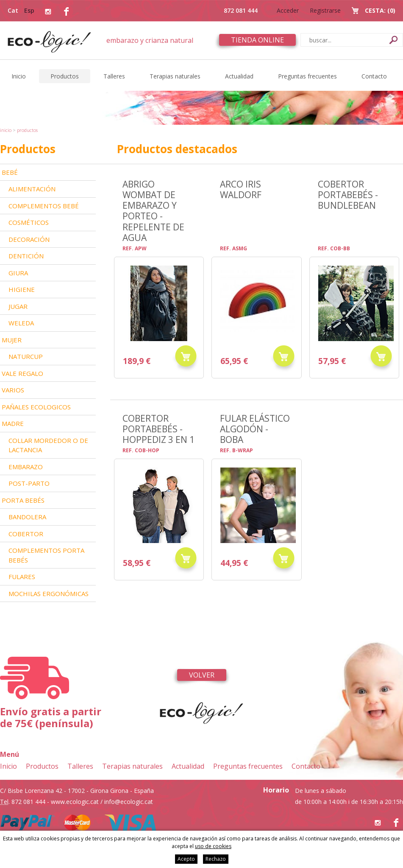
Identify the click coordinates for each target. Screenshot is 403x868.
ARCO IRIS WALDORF (241, 189)
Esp (29, 10)
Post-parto (29, 483)
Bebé (10, 172)
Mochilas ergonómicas (49, 594)
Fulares (22, 577)
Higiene (22, 289)
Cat (13, 10)
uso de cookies (213, 846)
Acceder (288, 10)
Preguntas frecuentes (307, 76)
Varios (13, 390)
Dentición (26, 256)
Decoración (29, 239)
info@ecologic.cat (129, 802)
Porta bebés (23, 500)
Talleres (114, 76)
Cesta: (380, 10)
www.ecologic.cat (75, 802)
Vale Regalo (22, 373)
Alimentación (32, 189)
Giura (18, 273)
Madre (13, 423)
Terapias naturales (175, 76)
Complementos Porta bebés (46, 555)
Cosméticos (29, 222)
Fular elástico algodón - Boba (255, 429)
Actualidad (239, 76)
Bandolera (27, 517)
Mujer (12, 340)
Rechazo (216, 859)
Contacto (374, 76)
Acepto (186, 859)
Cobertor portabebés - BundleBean (348, 195)
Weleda (21, 323)
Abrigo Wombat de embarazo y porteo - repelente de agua (153, 211)
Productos (65, 76)
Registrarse (325, 10)
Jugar (18, 306)
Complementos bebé (44, 206)
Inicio (19, 76)
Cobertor (26, 534)
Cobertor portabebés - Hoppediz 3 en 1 (158, 429)
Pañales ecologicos (36, 407)
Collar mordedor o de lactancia (48, 445)
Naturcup (26, 356)
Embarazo (26, 467)
